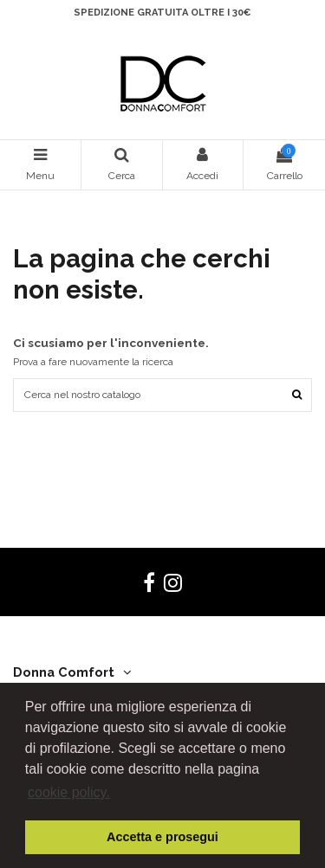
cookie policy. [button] (69, 792)
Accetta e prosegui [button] (162, 837)
